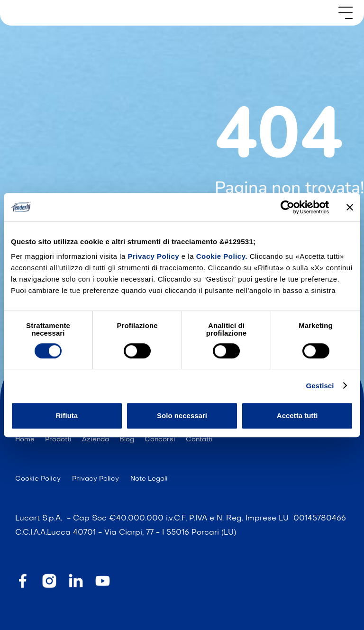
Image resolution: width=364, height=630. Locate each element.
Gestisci (320, 386)
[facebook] (23, 580)
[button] (346, 13)
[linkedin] (76, 580)
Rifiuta (67, 415)
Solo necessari (182, 415)
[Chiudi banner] (350, 207)
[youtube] (102, 581)
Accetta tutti (297, 415)
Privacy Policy (154, 256)
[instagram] (49, 580)
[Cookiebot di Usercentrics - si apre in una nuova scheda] (287, 207)
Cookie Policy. (222, 256)
